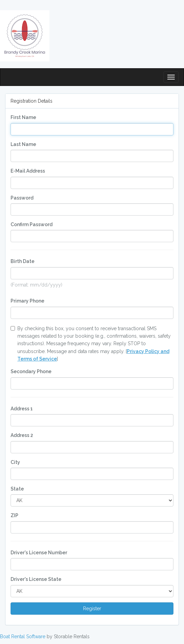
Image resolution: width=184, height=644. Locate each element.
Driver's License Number (39, 553)
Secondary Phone (31, 371)
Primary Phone (27, 301)
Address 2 (22, 435)
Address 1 (22, 409)
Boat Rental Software (23, 636)
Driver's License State (36, 579)
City (15, 462)
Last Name (23, 144)
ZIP (14, 515)
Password (22, 198)
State (17, 489)
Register (92, 609)
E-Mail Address (28, 171)
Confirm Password (32, 224)
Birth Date (22, 261)
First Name (23, 117)
